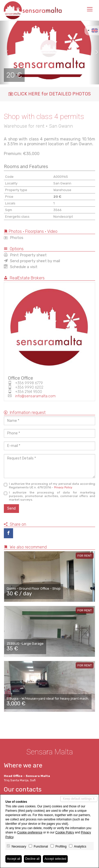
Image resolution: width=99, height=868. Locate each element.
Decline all (32, 859)
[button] (5, 52)
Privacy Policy (63, 487)
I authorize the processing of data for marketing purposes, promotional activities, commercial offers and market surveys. (50, 496)
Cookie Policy (65, 832)
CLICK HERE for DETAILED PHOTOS (50, 94)
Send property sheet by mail (32, 261)
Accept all (14, 859)
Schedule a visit (21, 267)
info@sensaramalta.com (35, 396)
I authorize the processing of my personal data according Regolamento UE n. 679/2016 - (50, 486)
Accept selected (55, 859)
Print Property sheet (25, 255)
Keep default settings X (79, 799)
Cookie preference (30, 832)
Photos (14, 238)
